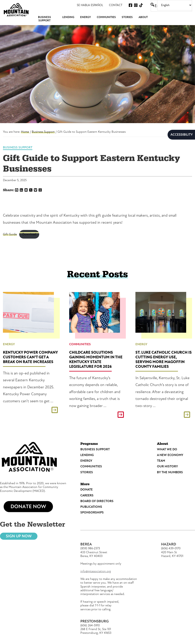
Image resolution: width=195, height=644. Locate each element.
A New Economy (170, 455)
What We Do (167, 449)
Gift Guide (10, 234)
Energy (9, 344)
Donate (87, 490)
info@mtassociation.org (96, 571)
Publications (91, 507)
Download (29, 234)
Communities (80, 344)
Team (161, 461)
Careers (87, 495)
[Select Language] (175, 5)
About (163, 444)
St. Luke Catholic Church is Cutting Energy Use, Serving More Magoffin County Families (164, 359)
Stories (87, 472)
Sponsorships (92, 512)
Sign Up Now (19, 536)
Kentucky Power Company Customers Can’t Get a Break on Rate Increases (30, 357)
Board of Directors (97, 501)
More (85, 484)
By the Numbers (170, 472)
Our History (167, 466)
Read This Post (31, 410)
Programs (89, 444)
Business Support (18, 147)
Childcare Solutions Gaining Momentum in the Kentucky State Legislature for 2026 (96, 359)
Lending (87, 455)
